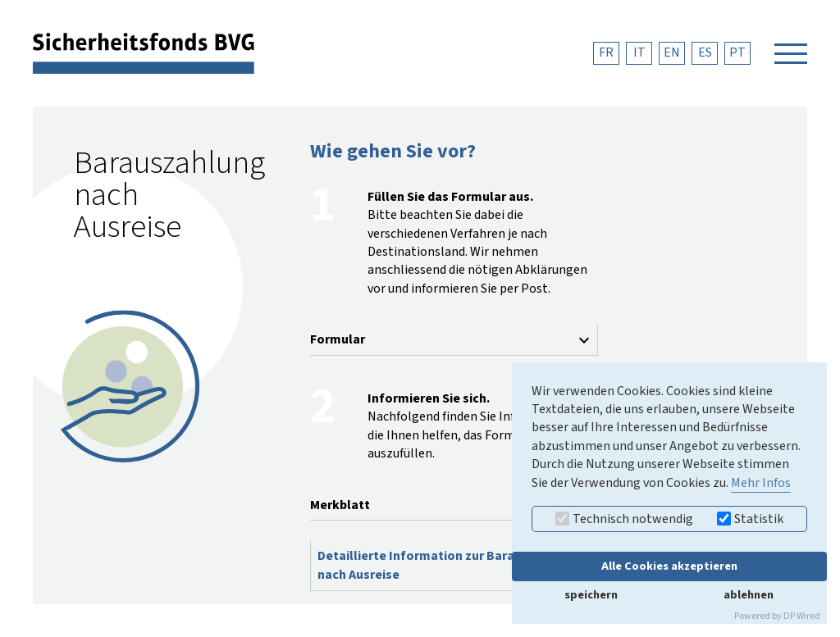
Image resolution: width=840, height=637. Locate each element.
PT (737, 52)
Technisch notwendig (624, 519)
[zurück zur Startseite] (144, 52)
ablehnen (749, 595)
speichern (591, 595)
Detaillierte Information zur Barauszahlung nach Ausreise (447, 565)
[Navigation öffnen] (791, 53)
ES (705, 52)
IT (639, 52)
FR (606, 52)
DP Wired (802, 616)
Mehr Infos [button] (761, 483)
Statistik (750, 519)
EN (672, 52)
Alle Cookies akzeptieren (669, 566)
